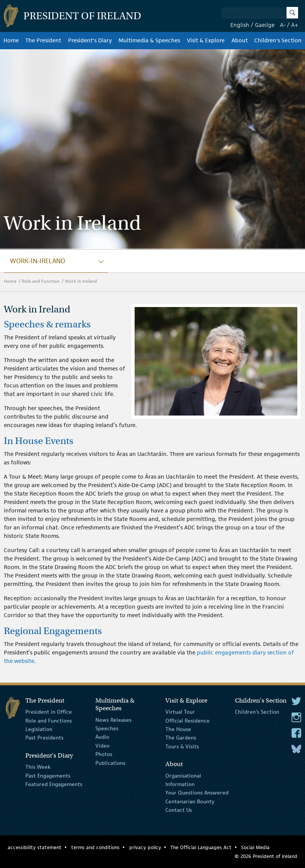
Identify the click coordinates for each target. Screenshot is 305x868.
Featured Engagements (54, 784)
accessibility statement (35, 847)
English (240, 25)
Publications (110, 763)
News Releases (113, 719)
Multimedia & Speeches (149, 40)
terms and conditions (95, 847)
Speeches (107, 728)
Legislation (39, 729)
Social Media (255, 847)
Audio (102, 737)
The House (178, 729)
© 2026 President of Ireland (266, 856)
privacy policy (145, 847)
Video (102, 746)
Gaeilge (265, 25)
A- (283, 25)
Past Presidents (44, 738)
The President (43, 40)
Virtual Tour (180, 712)
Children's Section (278, 40)
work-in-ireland (37, 261)
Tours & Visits (182, 746)
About (240, 40)
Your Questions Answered (197, 793)
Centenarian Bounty (190, 801)
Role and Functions (49, 720)
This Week (38, 767)
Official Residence (187, 720)
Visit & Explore (206, 40)
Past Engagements (48, 775)
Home (11, 40)
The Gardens (181, 738)
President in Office (49, 712)
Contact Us (179, 810)
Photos (104, 754)
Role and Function (41, 281)
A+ (295, 25)
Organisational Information (183, 780)
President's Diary (90, 40)
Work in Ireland (82, 281)
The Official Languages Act (201, 847)
